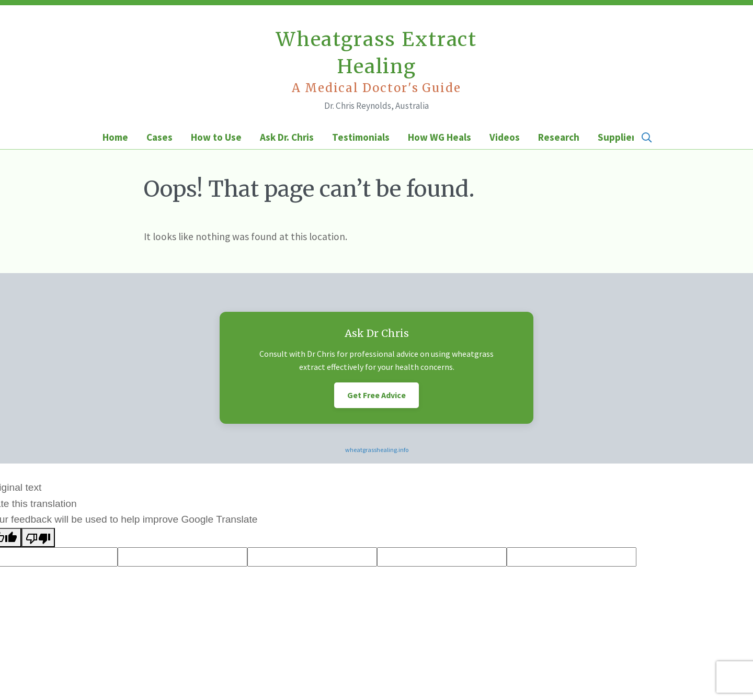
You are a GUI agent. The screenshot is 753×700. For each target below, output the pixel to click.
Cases (159, 137)
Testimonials (361, 137)
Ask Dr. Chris (287, 137)
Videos (505, 137)
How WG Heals (440, 137)
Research (559, 137)
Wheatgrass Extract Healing (376, 62)
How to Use (216, 137)
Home (115, 137)
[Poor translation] (38, 538)
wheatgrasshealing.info (377, 450)
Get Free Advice (376, 395)
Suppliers (619, 137)
